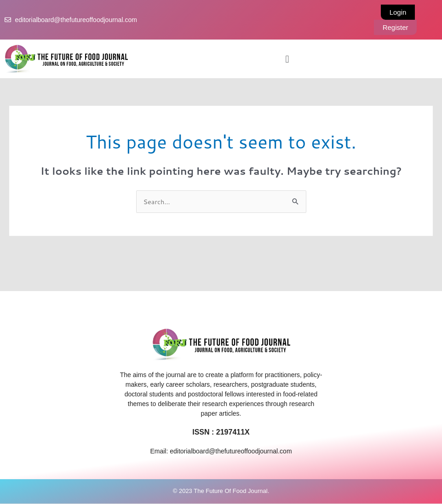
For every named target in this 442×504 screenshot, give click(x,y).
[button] (287, 59)
